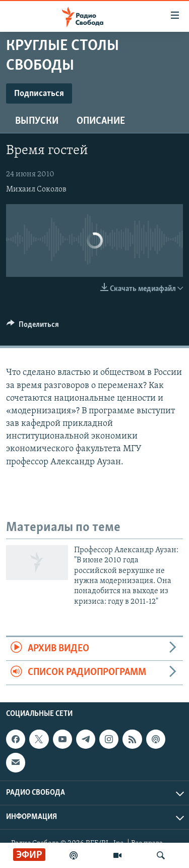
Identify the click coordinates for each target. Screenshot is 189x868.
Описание (101, 121)
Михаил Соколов (36, 189)
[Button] (33, 327)
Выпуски (37, 121)
